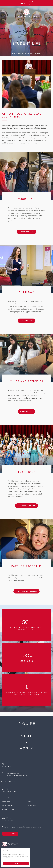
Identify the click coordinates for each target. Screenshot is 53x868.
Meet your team (27, 232)
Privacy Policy (32, 805)
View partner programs (27, 591)
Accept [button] (16, 864)
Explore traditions (27, 506)
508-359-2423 (10, 782)
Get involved (27, 412)
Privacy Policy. (6, 858)
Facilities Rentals (7, 805)
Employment (6, 802)
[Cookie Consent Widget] (16, 858)
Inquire (22, 3)
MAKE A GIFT (11, 834)
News (29, 802)
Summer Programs (8, 809)
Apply (26, 749)
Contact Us (6, 798)
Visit (26, 736)
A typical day (27, 321)
